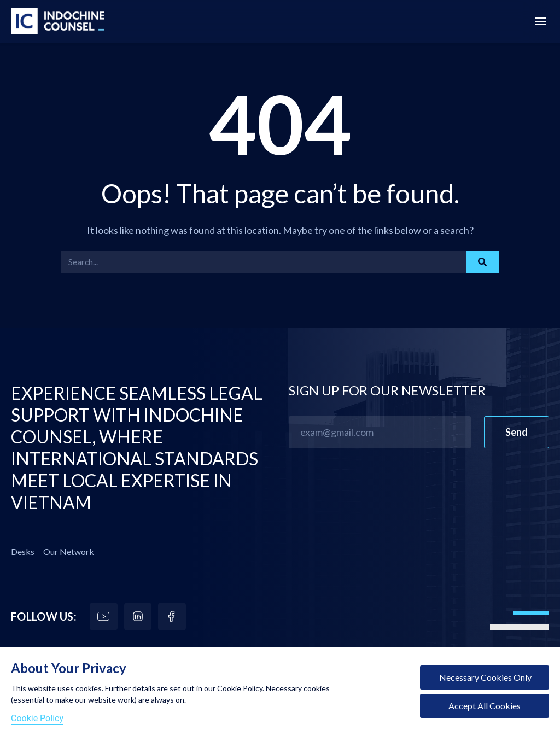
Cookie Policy (37, 718)
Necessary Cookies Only (485, 677)
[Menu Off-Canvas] (541, 22)
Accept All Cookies (485, 706)
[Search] (482, 262)
